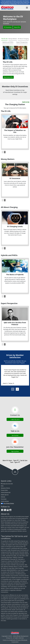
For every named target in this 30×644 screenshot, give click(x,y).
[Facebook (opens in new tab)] (2, 510)
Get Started (15, 435)
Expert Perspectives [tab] (22, 42)
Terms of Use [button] (6, 4)
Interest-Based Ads (6, 492)
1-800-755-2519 (15, 420)
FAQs (2, 486)
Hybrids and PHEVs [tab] (8, 42)
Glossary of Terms (5, 488)
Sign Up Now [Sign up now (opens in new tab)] (15, 451)
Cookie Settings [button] (5, 501)
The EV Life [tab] (4, 39)
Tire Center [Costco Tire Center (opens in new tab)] (4, 499)
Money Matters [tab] (13, 39)
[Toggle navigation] (27, 8)
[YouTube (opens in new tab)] (10, 510)
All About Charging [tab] (23, 39)
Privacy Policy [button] (14, 4)
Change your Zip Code (7, 484)
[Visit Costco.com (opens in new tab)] (15, 633)
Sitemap (3, 497)
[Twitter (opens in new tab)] (5, 510)
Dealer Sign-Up (5, 495)
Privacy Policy (4, 490)
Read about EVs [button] (8, 77)
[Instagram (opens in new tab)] (8, 510)
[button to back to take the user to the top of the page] (15, 472)
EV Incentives (8, 27)
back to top (26, 102)
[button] (3, 152)
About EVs (17, 27)
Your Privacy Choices (7, 503)
